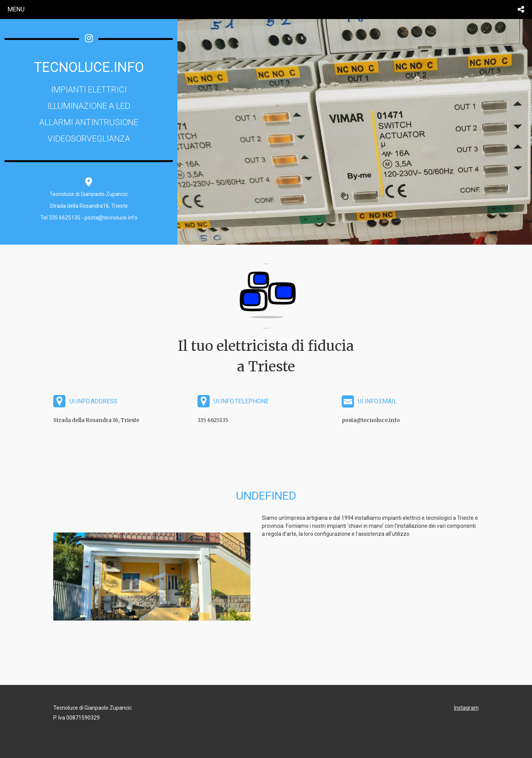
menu (16, 9)
